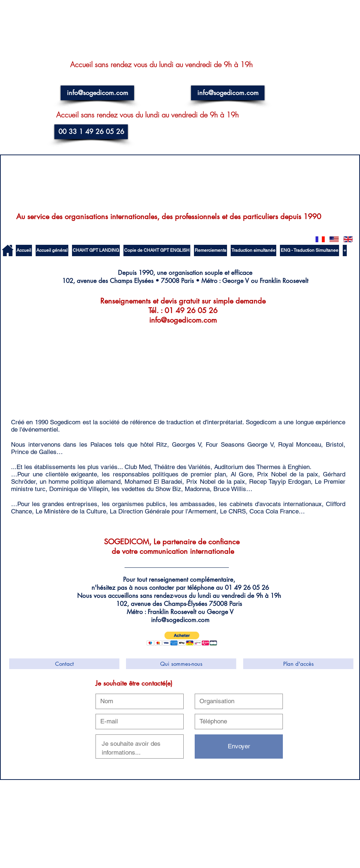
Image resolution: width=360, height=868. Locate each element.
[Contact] (64, 664)
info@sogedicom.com (183, 320)
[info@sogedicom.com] (97, 93)
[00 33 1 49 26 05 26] (91, 132)
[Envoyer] (239, 747)
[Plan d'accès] (298, 664)
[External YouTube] (61, 368)
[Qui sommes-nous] (181, 664)
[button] (182, 639)
